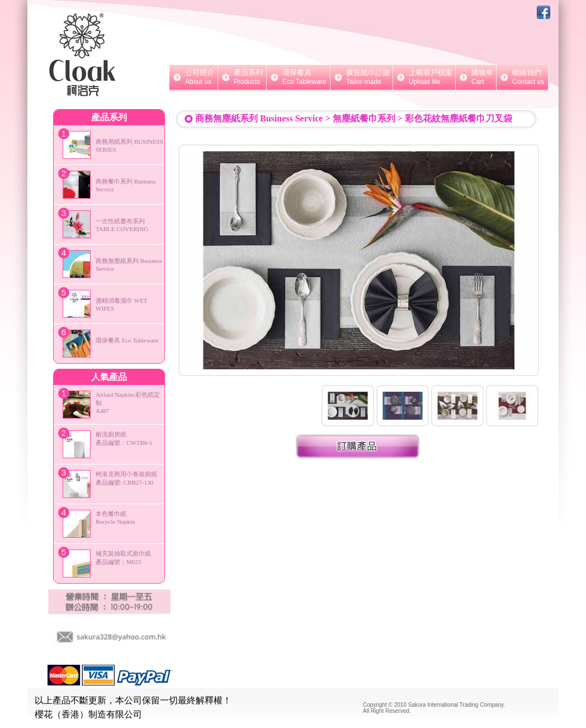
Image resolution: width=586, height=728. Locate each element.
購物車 (476, 77)
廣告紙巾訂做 (361, 77)
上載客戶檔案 (424, 77)
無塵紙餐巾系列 (364, 118)
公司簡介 (193, 77)
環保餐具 (298, 77)
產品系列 (242, 77)
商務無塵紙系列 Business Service (259, 118)
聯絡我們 (522, 77)
